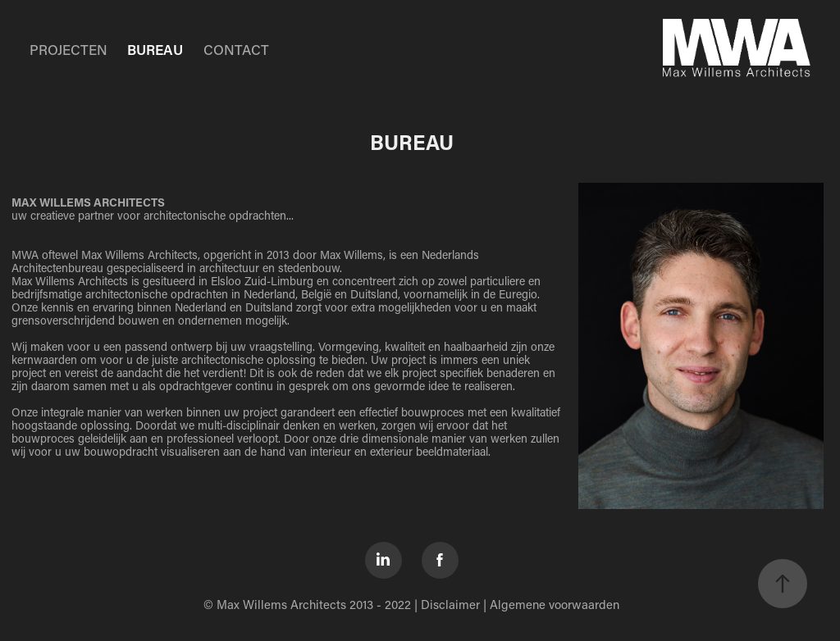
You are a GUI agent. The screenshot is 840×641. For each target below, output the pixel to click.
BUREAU (155, 49)
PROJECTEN (68, 49)
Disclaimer (450, 604)
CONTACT (236, 49)
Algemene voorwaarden (555, 604)
